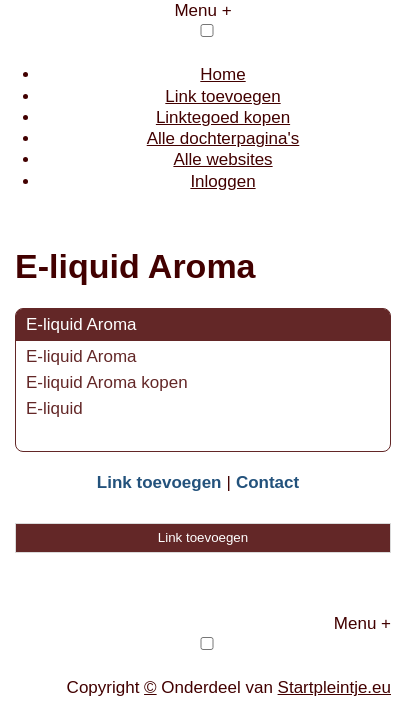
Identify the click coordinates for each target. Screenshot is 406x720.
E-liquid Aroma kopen (107, 382)
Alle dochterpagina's (223, 138)
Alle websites (222, 159)
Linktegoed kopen (223, 117)
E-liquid (54, 408)
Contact (267, 482)
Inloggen (222, 181)
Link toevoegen (222, 96)
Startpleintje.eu (334, 687)
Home (222, 74)
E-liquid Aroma (81, 324)
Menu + (202, 10)
